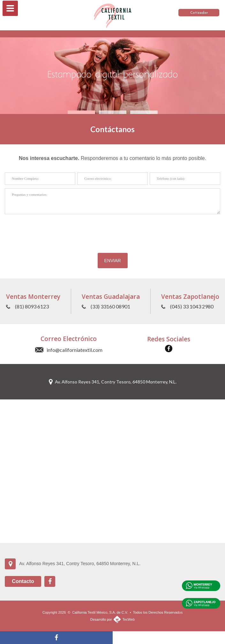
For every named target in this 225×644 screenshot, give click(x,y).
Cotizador (199, 13)
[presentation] (113, 230)
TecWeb (129, 619)
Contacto (23, 581)
